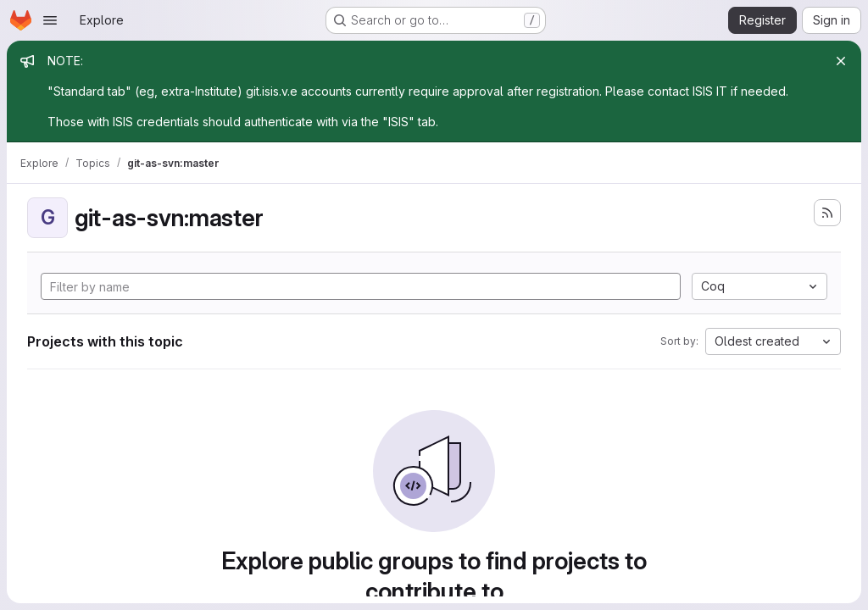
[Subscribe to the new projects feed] (827, 213)
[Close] (841, 61)
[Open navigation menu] (50, 20)
